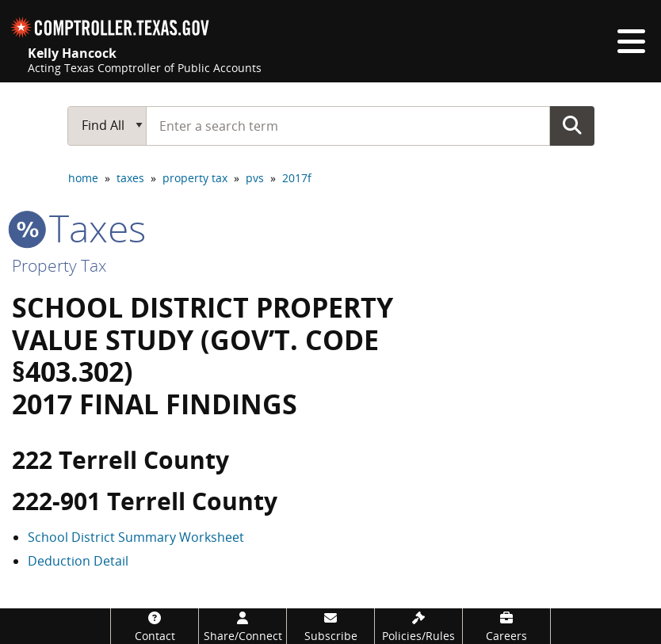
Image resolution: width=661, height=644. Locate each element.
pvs (255, 178)
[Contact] (155, 626)
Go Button (572, 125)
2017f (297, 178)
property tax (195, 178)
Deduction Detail (78, 561)
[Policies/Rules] (418, 626)
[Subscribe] (330, 626)
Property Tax (59, 265)
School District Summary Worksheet (136, 537)
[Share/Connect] (243, 626)
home (83, 178)
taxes (130, 178)
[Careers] (506, 626)
